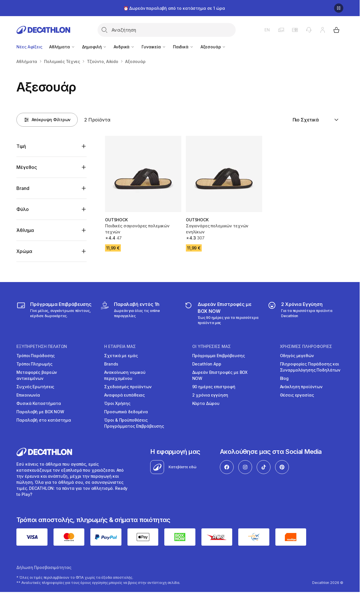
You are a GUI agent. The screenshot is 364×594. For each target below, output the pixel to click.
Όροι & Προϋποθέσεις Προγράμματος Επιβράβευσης (134, 423)
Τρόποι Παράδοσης (36, 356)
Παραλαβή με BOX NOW (40, 412)
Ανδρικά (124, 47)
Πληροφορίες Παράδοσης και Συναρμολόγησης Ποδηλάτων (310, 367)
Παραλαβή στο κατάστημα (44, 420)
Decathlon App (207, 364)
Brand (23, 188)
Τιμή (21, 146)
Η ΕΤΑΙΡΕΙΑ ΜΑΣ (120, 346)
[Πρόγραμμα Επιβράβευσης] (54, 313)
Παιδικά (183, 47)
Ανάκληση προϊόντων (301, 387)
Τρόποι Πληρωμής (34, 364)
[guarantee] (305, 313)
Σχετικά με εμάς (121, 356)
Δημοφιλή (95, 47)
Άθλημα (25, 230)
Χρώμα (24, 251)
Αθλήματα (62, 47)
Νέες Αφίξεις (29, 47)
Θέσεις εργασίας (297, 395)
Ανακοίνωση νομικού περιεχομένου (125, 375)
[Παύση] (339, 8)
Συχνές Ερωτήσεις (35, 387)
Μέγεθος (27, 167)
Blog (284, 378)
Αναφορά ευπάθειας (124, 395)
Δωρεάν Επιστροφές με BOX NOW (220, 375)
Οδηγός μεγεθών (297, 356)
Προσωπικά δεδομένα (126, 412)
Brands (111, 364)
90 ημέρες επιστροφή (214, 387)
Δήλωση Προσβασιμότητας (44, 567)
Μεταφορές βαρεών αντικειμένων (37, 375)
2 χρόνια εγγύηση (210, 395)
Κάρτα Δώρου (206, 403)
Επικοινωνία (28, 395)
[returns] (222, 313)
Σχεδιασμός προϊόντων (128, 387)
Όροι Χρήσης (117, 403)
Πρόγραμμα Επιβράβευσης (219, 356)
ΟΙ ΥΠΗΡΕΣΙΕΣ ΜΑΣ (211, 346)
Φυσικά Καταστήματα (39, 403)
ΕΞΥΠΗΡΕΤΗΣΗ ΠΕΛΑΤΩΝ (42, 346)
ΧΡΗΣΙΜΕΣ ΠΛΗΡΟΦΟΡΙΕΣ (306, 346)
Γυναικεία (154, 47)
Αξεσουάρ (213, 47)
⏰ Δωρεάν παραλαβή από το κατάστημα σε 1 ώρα (174, 8)
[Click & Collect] (138, 313)
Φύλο (22, 209)
